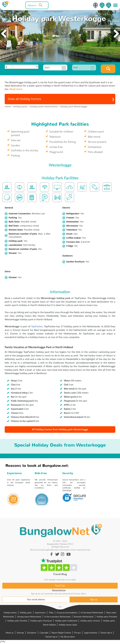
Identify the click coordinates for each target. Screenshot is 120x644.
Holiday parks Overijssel (41, 621)
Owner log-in (106, 633)
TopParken (37, 326)
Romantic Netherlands (84, 617)
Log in (109, 5)
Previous (4, 34)
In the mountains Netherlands (57, 617)
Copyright (44, 633)
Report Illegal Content (61, 633)
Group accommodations (67, 613)
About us (10, 633)
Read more (16, 89)
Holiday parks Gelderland (66, 621)
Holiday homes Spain (68, 625)
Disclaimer (32, 633)
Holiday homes (10, 613)
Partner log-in (51, 637)
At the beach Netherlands (92, 613)
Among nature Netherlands (29, 617)
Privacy (77, 633)
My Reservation (68, 637)
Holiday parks (26, 613)
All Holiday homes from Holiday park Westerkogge (60, 429)
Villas (51, 613)
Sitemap (20, 633)
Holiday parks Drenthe (17, 621)
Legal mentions (91, 633)
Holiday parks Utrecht (90, 621)
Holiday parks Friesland (107, 617)
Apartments (40, 613)
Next (116, 34)
